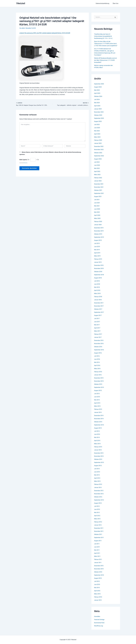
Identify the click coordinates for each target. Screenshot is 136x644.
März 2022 (97, 177)
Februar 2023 (98, 142)
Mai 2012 (97, 515)
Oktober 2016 (98, 349)
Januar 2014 (98, 452)
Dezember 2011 (99, 530)
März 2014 (97, 446)
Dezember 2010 (99, 568)
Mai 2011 (97, 552)
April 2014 (97, 443)
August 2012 (98, 505)
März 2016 (97, 371)
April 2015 (97, 405)
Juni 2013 (97, 474)
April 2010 (97, 593)
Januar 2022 (98, 183)
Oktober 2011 (98, 536)
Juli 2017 (97, 321)
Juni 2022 (97, 167)
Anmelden (97, 618)
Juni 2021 (97, 205)
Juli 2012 (97, 508)
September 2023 (99, 120)
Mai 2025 (97, 92)
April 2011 (97, 555)
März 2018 (97, 296)
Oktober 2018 (98, 274)
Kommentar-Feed (100, 625)
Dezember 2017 (99, 305)
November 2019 (99, 233)
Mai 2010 (97, 590)
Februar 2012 (98, 524)
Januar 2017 (98, 339)
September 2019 (99, 239)
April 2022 (97, 174)
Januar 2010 (98, 602)
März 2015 (97, 408)
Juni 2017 (97, 324)
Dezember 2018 (99, 267)
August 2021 (98, 199)
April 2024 (97, 108)
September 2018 (99, 277)
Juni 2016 (97, 361)
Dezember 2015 (99, 380)
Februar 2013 (98, 486)
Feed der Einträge (100, 622)
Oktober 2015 (98, 386)
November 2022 (99, 152)
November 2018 (99, 271)
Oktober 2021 (98, 192)
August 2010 (98, 580)
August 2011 (98, 543)
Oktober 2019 (98, 236)
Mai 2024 (97, 105)
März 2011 (97, 558)
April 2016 (97, 367)
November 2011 (99, 533)
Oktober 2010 (98, 574)
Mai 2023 (97, 133)
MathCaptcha (25, 163)
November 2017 (99, 308)
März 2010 (97, 596)
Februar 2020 (98, 224)
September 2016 (99, 352)
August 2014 (98, 430)
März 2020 (97, 220)
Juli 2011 (97, 546)
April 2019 (97, 255)
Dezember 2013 (99, 455)
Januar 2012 (98, 527)
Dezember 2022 (99, 148)
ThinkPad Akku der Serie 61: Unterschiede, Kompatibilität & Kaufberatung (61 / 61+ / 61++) (104, 36)
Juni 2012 (97, 511)
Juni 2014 (97, 436)
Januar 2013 (98, 490)
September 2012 (99, 502)
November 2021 (99, 189)
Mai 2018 (97, 289)
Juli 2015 (97, 396)
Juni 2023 (97, 130)
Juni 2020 (97, 211)
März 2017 (97, 333)
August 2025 (98, 89)
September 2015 (99, 389)
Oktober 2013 (98, 461)
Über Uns (116, 3)
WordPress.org (99, 628)
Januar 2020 (98, 227)
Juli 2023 (97, 127)
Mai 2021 (97, 208)
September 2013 (99, 464)
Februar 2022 (98, 180)
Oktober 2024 (98, 98)
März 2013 (97, 483)
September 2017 (99, 314)
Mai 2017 (97, 327)
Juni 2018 (97, 286)
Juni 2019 (97, 249)
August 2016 (98, 355)
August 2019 (98, 242)
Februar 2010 (98, 599)
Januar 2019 (98, 264)
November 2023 (99, 114)
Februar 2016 (98, 374)
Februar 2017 (98, 336)
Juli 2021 (97, 202)
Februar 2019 (98, 261)
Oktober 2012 (98, 499)
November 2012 (99, 496)
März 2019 (97, 258)
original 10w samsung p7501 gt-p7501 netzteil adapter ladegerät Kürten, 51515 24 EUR (46, 33)
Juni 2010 (97, 587)
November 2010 (99, 571)
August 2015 (98, 393)
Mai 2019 (97, 252)
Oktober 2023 (98, 117)
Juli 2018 (97, 283)
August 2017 (98, 317)
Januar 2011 (98, 565)
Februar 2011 (98, 561)
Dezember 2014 (99, 418)
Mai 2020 (97, 214)
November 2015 (99, 383)
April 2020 (97, 217)
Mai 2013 (97, 477)
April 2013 (97, 480)
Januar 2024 (98, 111)
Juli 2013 (97, 471)
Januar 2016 (98, 377)
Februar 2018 (98, 299)
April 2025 (97, 95)
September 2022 (99, 158)
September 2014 (99, 427)
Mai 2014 (97, 439)
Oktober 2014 (98, 424)
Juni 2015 (97, 399)
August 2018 (98, 280)
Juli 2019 (97, 245)
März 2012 (97, 521)
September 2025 (99, 86)
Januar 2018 (98, 302)
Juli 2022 (97, 164)
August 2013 (98, 468)
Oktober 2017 (98, 311)
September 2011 (99, 540)
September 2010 (99, 577)
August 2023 (98, 123)
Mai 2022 (97, 170)
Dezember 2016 (99, 342)
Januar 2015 (98, 414)
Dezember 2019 (99, 230)
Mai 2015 (97, 402)
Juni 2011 (97, 549)
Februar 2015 (98, 411)
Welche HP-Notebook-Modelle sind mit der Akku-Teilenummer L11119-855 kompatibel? (105, 62)
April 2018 (97, 292)
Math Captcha (23, 160)
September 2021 (99, 195)
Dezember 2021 (99, 186)
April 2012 (97, 518)
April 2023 (97, 136)
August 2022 (98, 161)
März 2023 (97, 139)
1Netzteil (21, 3)
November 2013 (99, 458)
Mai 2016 (97, 364)
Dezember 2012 (99, 493)
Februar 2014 (98, 449)
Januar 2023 (98, 145)
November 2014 (99, 421)
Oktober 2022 (98, 155)
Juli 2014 (97, 433)
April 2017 (97, 330)
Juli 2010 (97, 583)
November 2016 (99, 346)
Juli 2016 (97, 358)
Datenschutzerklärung (104, 3)
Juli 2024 (97, 102)
